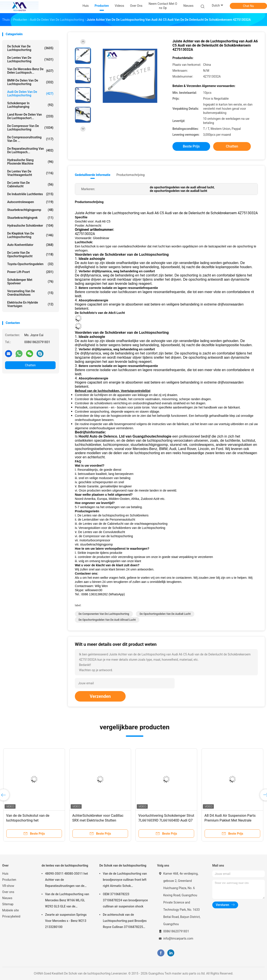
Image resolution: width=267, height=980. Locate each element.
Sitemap (8, 904)
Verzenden (100, 696)
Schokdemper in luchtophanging (30, 105)
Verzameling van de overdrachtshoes (30, 293)
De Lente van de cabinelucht (30, 184)
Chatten (30, 365)
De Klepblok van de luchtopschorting (30, 235)
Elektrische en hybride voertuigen (30, 304)
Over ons (8, 892)
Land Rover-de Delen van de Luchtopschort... (30, 116)
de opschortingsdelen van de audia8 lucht (165, 614)
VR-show (8, 886)
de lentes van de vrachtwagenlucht (30, 173)
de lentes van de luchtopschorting (30, 59)
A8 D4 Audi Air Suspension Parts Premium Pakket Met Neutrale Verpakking (230, 820)
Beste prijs (191, 146)
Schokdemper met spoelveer (30, 281)
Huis (5, 874)
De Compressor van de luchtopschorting (30, 128)
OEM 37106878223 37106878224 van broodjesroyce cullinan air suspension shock (125, 900)
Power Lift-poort (30, 272)
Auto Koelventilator (30, 245)
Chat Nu (248, 6)
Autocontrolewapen (30, 202)
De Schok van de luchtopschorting (30, 48)
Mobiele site (11, 910)
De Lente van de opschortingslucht (30, 254)
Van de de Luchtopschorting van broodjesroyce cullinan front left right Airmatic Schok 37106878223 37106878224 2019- (125, 880)
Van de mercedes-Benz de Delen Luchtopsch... (30, 71)
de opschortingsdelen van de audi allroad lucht (107, 620)
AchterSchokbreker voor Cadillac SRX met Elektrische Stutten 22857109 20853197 (98, 820)
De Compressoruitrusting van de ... (30, 139)
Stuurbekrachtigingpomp (30, 210)
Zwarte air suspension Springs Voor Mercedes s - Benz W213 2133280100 (66, 921)
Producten (9, 880)
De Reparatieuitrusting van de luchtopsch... (30, 150)
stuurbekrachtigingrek (30, 218)
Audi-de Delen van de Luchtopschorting (30, 94)
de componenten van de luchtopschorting (104, 614)
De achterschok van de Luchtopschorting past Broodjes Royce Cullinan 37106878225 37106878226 (125, 921)
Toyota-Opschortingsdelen (30, 264)
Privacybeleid (11, 916)
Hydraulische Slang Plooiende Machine (30, 162)
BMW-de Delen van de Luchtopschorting (30, 82)
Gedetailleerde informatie (93, 175)
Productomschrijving (131, 175)
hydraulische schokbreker (30, 226)
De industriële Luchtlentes (30, 194)
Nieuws (7, 898)
